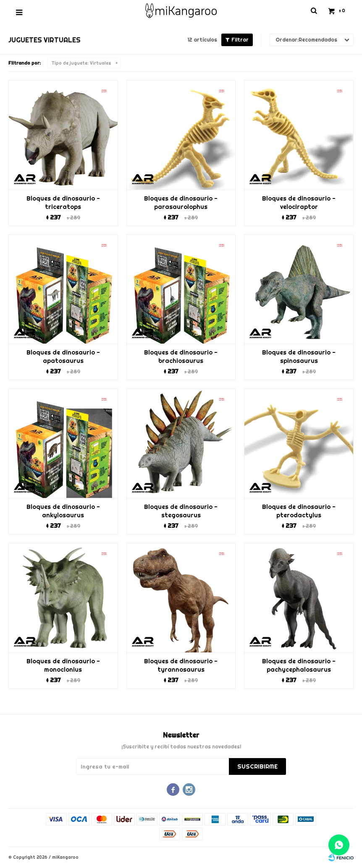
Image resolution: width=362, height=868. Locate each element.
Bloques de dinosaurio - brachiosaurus (181, 357)
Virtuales (81, 63)
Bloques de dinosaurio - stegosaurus (181, 511)
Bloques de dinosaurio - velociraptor (299, 203)
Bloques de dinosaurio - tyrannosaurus (181, 665)
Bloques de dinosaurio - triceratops (63, 203)
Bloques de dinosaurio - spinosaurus (299, 357)
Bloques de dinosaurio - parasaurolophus (181, 203)
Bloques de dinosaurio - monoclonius (63, 665)
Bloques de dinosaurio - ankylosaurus (63, 511)
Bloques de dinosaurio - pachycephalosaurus (299, 665)
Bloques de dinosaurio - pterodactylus (299, 511)
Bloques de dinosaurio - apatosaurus (63, 357)
